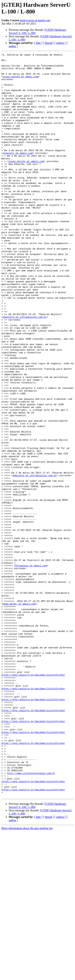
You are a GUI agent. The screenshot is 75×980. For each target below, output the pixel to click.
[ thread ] (48, 43)
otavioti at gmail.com (18, 173)
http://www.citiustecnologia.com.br (31, 917)
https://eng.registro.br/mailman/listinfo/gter (33, 799)
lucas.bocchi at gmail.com (21, 81)
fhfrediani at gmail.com (30, 668)
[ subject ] (60, 43)
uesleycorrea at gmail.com (35, 20)
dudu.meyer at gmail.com (19, 714)
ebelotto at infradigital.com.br (25, 370)
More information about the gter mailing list (27, 977)
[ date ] (38, 43)
